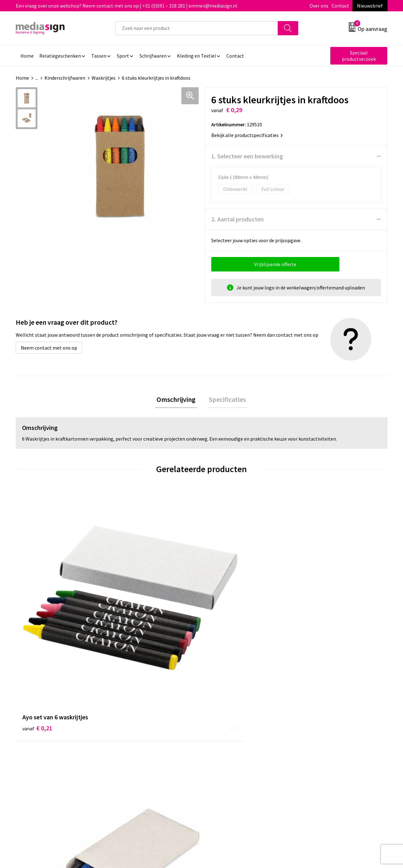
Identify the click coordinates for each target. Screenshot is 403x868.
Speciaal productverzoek (359, 56)
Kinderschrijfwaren (65, 78)
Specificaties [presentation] (225, 400)
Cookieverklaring (320, 706)
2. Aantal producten (238, 219)
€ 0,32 (130, 603)
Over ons (319, 6)
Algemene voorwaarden (327, 696)
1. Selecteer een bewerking (247, 156)
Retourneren (223, 716)
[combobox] (197, 28)
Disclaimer (313, 725)
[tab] (178, 400)
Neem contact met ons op (49, 348)
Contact (340, 6)
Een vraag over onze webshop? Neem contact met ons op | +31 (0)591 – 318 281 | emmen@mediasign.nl (127, 6)
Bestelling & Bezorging (235, 706)
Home (22, 78)
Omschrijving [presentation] (178, 400)
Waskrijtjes (104, 78)
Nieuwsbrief (370, 6)
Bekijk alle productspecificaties (247, 135)
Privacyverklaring (320, 716)
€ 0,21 (37, 594)
